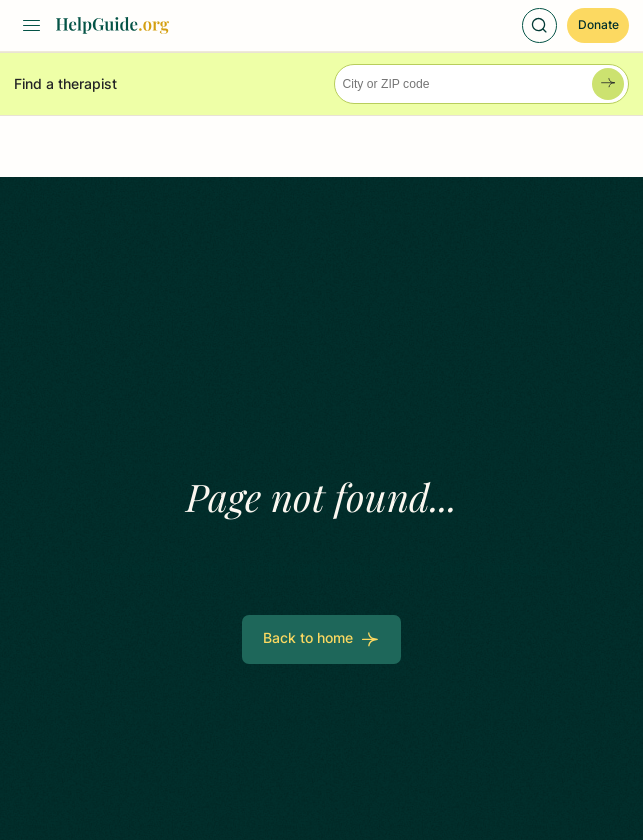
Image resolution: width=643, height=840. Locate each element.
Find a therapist (65, 84)
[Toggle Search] (539, 25)
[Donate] (598, 25)
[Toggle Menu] (31, 25)
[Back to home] (321, 639)
